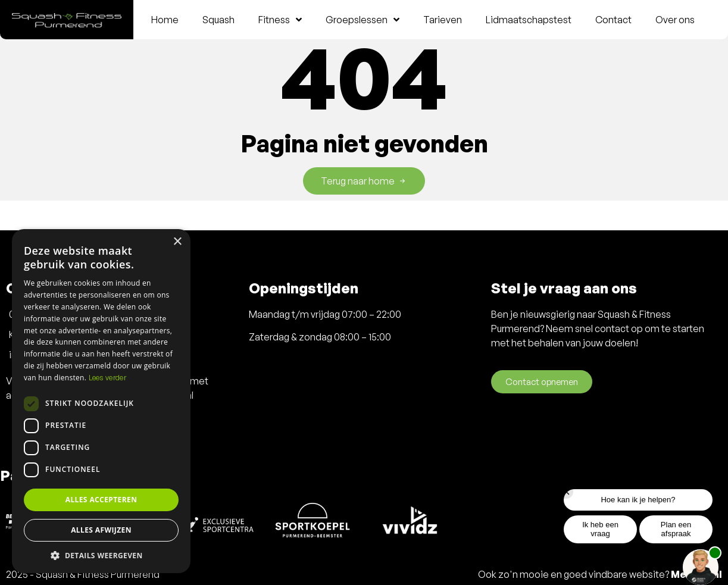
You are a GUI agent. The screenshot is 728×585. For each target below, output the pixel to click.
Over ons (675, 20)
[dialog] (101, 401)
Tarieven (443, 20)
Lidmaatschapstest (529, 20)
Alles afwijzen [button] (101, 530)
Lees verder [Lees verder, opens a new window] (107, 378)
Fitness (280, 20)
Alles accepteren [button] (101, 500)
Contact (613, 20)
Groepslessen (363, 20)
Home (165, 20)
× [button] (177, 242)
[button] (101, 555)
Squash (218, 20)
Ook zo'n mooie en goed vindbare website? (600, 574)
